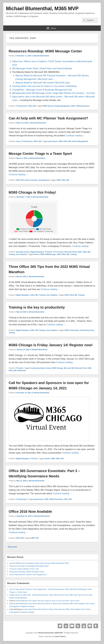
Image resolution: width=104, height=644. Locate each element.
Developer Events (23, 252)
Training (12, 254)
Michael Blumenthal (41, 56)
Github (96, 626)
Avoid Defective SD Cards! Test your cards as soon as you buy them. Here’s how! (48, 601)
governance (53, 141)
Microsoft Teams (71, 252)
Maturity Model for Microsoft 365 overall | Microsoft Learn (43, 83)
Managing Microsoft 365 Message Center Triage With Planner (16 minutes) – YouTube (53, 93)
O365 (73, 106)
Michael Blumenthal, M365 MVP (42, 9)
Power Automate (31, 180)
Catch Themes (60, 637)
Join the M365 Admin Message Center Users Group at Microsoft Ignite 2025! (39, 563)
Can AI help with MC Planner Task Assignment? (48, 118)
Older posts (12, 547)
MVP (80, 252)
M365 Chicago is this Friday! (32, 192)
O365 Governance (83, 106)
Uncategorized (44, 180)
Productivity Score (87, 330)
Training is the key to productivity (37, 307)
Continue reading (75, 136)
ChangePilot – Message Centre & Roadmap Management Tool (42, 90)
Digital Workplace (37, 252)
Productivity (74, 330)
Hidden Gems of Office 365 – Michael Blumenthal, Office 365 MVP (35, 595)
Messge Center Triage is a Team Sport (40, 154)
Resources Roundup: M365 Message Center (45, 51)
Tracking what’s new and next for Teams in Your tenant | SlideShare (44, 86)
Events (37, 254)
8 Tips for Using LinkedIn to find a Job (24, 569)
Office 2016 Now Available (30, 511)
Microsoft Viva (81, 368)
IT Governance (21, 106)
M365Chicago (51, 254)
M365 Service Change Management (56, 106)
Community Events (38, 368)
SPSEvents (22, 371)
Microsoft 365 (69, 368)
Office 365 (32, 106)
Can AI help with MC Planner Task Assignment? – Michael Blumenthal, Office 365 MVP (43, 589)
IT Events (49, 252)
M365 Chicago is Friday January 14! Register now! (51, 345)
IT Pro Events (58, 252)
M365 (42, 254)
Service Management (80, 141)
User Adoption (21, 254)
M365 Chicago (57, 368)
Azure (18, 141)
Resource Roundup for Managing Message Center (29, 566)
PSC (37, 538)
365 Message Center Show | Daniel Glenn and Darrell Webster (42, 68)
